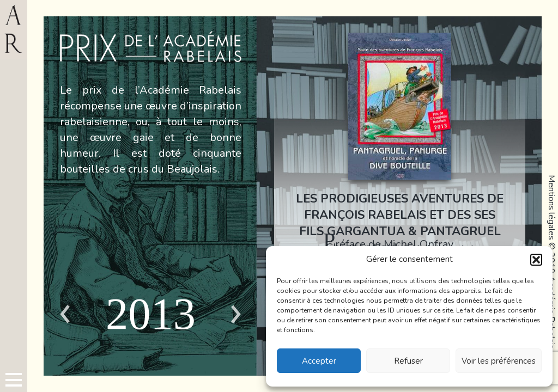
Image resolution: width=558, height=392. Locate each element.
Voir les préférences (499, 361)
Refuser (408, 361)
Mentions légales (551, 207)
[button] (536, 260)
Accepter (319, 361)
